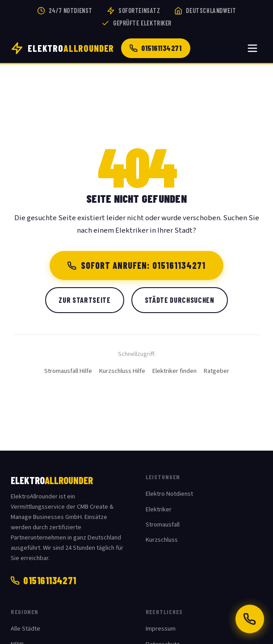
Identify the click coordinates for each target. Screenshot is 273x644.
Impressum (161, 629)
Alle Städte (25, 629)
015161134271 (155, 48)
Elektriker (159, 509)
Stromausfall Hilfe (68, 371)
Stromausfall (163, 525)
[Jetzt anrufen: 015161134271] (250, 619)
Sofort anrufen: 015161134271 (136, 265)
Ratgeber (216, 371)
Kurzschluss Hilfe (122, 371)
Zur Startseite (84, 300)
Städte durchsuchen (180, 300)
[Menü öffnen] (252, 48)
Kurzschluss (162, 540)
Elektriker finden (174, 371)
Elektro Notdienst (169, 494)
